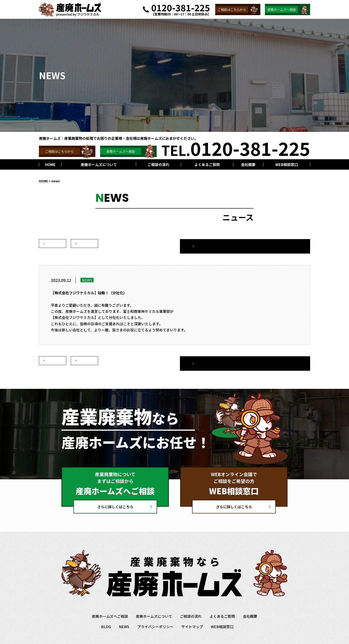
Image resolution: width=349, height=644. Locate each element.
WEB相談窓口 (222, 616)
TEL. (236, 148)
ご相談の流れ (191, 605)
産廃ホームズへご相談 (110, 605)
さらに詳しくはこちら (115, 496)
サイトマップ (192, 616)
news (56, 181)
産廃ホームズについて (154, 605)
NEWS (124, 616)
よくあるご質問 (222, 605)
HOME (43, 181)
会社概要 (250, 605)
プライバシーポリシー (155, 616)
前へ (85, 244)
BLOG (106, 616)
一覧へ (282, 244)
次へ (53, 244)
